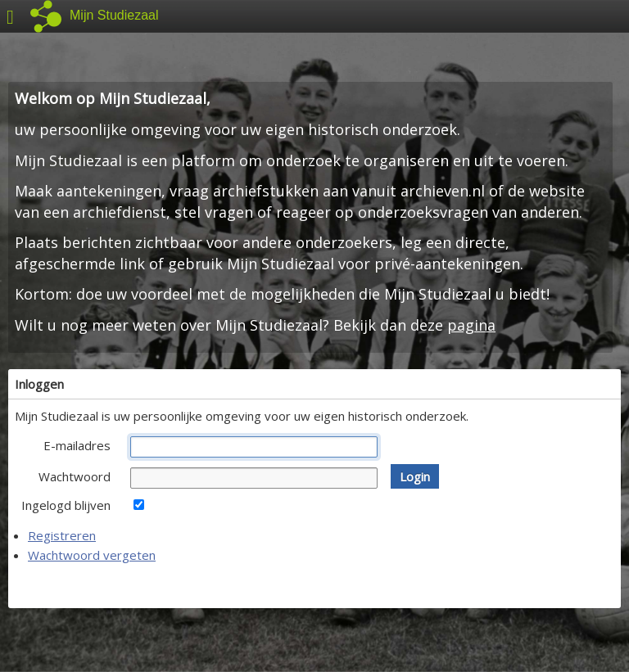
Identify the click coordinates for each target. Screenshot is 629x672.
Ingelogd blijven (66, 505)
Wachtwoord (75, 476)
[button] (415, 476)
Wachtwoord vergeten (92, 555)
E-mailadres (77, 445)
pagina (471, 325)
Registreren (62, 535)
